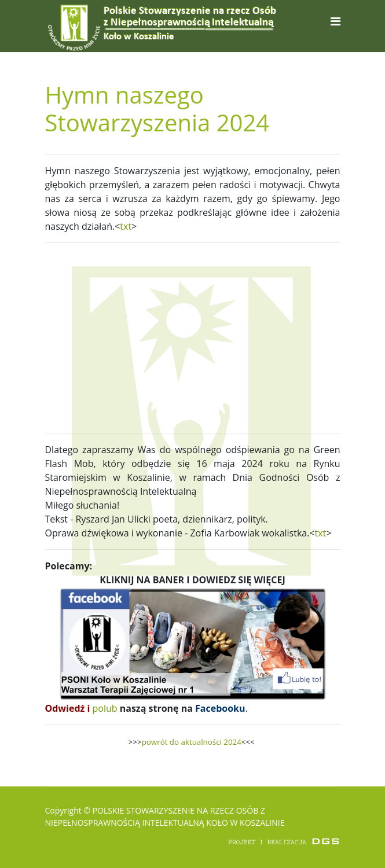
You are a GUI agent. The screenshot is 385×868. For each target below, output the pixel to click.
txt (126, 226)
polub (105, 708)
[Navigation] (335, 21)
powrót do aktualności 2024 (192, 742)
